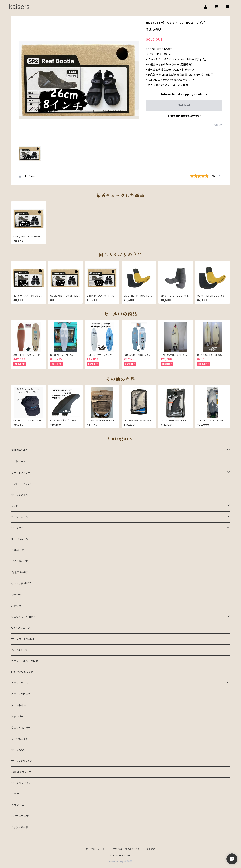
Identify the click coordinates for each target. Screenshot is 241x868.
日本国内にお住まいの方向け (184, 116)
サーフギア (17, 528)
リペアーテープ (20, 816)
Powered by (121, 861)
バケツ (15, 794)
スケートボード (20, 705)
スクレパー (18, 716)
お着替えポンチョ (21, 772)
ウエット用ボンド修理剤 (25, 661)
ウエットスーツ (20, 517)
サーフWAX (18, 750)
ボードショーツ (20, 539)
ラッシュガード (20, 827)
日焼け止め (18, 550)
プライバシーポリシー (96, 849)
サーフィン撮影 (20, 495)
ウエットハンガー (21, 728)
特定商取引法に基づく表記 (127, 849)
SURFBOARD (20, 450)
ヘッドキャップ (19, 650)
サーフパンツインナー (24, 783)
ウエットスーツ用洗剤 (24, 617)
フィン (15, 506)
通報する (218, 125)
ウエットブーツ (20, 683)
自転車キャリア (20, 572)
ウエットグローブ (21, 694)
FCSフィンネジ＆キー (24, 672)
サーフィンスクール (22, 473)
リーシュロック (20, 739)
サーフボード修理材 (23, 639)
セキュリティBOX (21, 583)
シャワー (16, 595)
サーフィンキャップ (22, 761)
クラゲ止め (18, 805)
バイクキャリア (20, 561)
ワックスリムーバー (22, 628)
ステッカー (17, 606)
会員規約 (151, 849)
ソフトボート (18, 461)
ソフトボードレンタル (23, 484)
